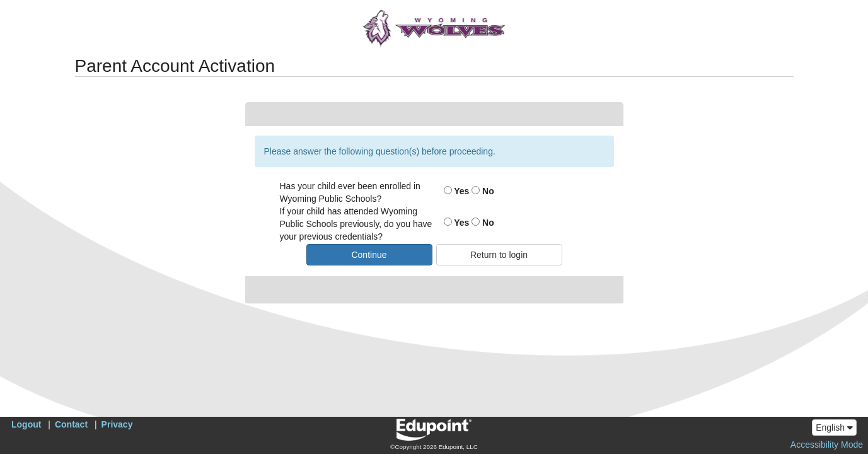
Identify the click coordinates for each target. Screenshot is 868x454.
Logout (26, 424)
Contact (71, 424)
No (483, 191)
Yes (457, 191)
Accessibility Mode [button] (827, 445)
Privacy (117, 424)
